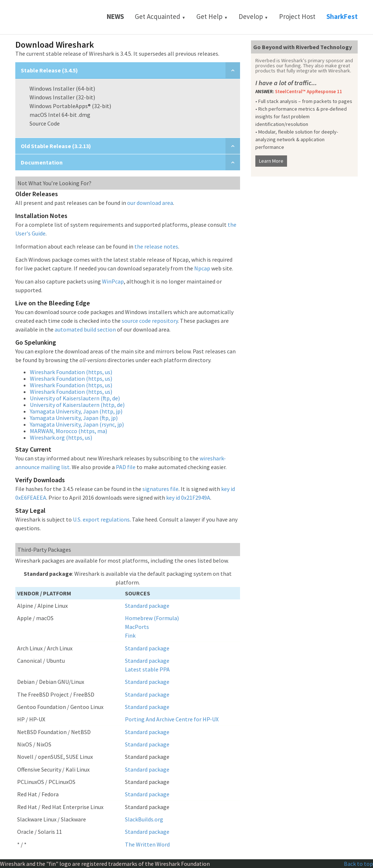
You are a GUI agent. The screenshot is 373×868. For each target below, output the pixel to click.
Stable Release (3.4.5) (49, 70)
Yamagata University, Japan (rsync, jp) (77, 424)
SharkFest (342, 16)
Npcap (202, 268)
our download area (150, 203)
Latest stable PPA (147, 669)
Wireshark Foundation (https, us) (71, 372)
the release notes (156, 246)
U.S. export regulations (101, 519)
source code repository (150, 321)
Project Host (297, 16)
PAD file (126, 467)
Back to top (358, 864)
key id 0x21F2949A (188, 498)
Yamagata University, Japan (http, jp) (76, 411)
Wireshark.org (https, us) (61, 437)
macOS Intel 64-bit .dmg (60, 115)
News (115, 16)
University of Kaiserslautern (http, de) (77, 405)
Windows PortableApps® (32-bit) (70, 106)
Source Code (45, 123)
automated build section (85, 329)
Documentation (42, 162)
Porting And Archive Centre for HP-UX (172, 719)
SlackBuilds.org (144, 819)
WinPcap (113, 281)
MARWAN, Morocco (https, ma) (68, 431)
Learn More (271, 161)
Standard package (147, 606)
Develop (253, 16)
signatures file (160, 489)
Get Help (212, 16)
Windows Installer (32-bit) (62, 97)
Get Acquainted (160, 16)
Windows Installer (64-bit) (62, 88)
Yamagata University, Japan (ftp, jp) (74, 418)
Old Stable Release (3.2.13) (56, 146)
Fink (130, 635)
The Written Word (147, 844)
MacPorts (137, 627)
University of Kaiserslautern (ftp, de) (75, 398)
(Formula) (166, 618)
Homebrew (139, 618)
